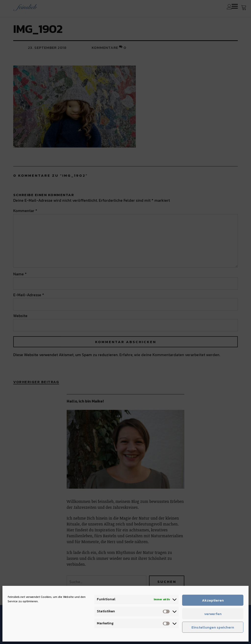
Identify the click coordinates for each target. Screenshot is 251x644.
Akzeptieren (213, 600)
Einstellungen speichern (213, 627)
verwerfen (213, 614)
